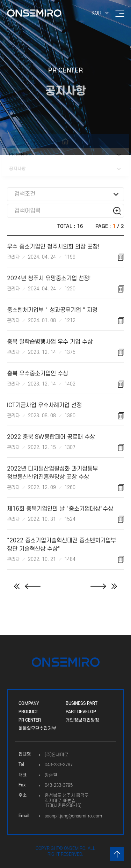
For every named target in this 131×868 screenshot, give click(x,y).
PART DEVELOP (81, 712)
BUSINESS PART (82, 703)
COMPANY (29, 703)
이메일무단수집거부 (37, 729)
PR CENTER (30, 720)
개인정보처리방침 (82, 720)
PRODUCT (28, 712)
